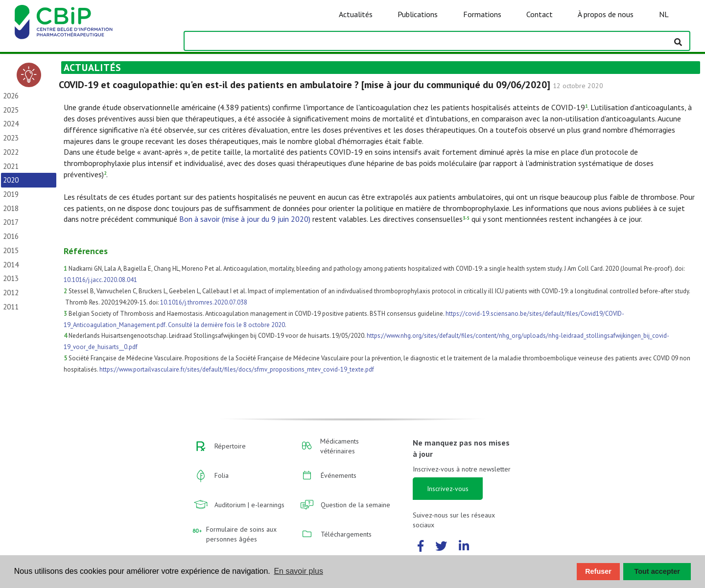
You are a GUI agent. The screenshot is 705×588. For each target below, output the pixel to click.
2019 (11, 194)
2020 (11, 180)
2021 (11, 166)
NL (664, 14)
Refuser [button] (598, 571)
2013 (11, 278)
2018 (11, 208)
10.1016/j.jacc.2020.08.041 (100, 280)
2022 (11, 152)
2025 (11, 110)
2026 (11, 96)
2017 (11, 222)
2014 (11, 265)
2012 (11, 293)
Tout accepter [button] (657, 571)
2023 (11, 138)
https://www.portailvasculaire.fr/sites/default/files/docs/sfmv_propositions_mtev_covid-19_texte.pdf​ (237, 369)
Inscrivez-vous (448, 489)
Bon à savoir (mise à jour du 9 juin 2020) (245, 219)
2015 (11, 250)
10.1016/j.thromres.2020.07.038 (204, 302)
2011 (11, 307)
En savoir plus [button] (298, 571)
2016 (11, 236)
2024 (11, 124)
